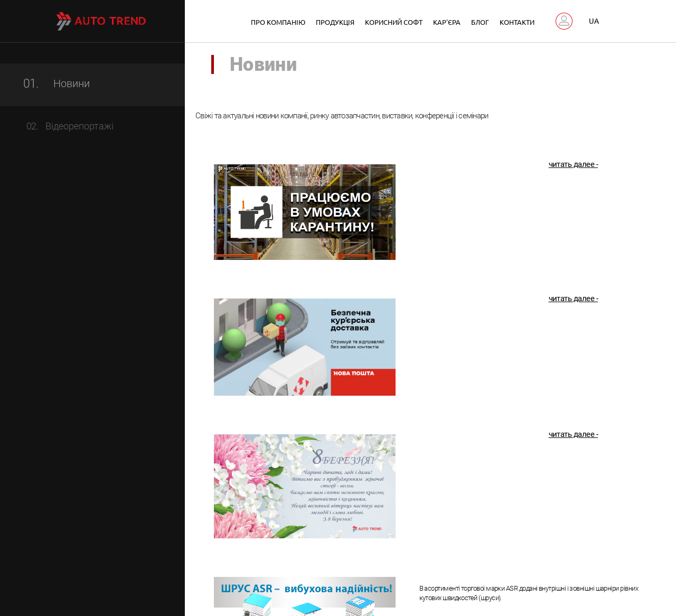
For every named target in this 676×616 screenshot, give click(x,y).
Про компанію (278, 22)
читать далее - (573, 167)
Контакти (517, 22)
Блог (480, 22)
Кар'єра (447, 22)
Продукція (335, 22)
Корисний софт (394, 22)
